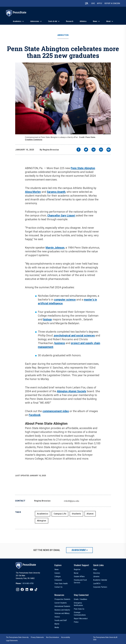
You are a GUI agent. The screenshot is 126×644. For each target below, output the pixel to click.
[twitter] (86, 150)
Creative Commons (34, 140)
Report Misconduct (81, 619)
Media (57, 627)
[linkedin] (94, 150)
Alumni (90, 514)
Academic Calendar (100, 580)
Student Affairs (79, 576)
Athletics (83, 21)
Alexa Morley (33, 192)
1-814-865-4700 (28, 583)
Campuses (58, 580)
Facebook (35, 415)
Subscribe (78, 550)
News (95, 21)
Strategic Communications (80, 614)
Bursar (76, 573)
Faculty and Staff (61, 620)
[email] (101, 150)
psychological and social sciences (74, 336)
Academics (17, 21)
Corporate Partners (100, 587)
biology (48, 320)
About (108, 21)
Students (76, 514)
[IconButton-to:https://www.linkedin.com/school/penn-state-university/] (27, 589)
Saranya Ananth (56, 192)
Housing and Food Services (80, 581)
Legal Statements (12, 641)
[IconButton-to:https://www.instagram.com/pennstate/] (18, 589)
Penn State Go (79, 609)
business (60, 343)
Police (76, 622)
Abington (63, 35)
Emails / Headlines (80, 599)
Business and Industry (62, 610)
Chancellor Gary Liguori (61, 216)
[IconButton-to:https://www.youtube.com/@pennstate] (31, 589)
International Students (62, 606)
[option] (25, 583)
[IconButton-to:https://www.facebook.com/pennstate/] (22, 589)
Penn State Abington (83, 168)
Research (70, 21)
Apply (100, 3)
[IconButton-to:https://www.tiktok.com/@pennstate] (36, 589)
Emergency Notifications (78, 604)
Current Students (61, 603)
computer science (65, 300)
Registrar (77, 569)
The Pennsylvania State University (17, 637)
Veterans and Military (62, 613)
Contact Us (58, 587)
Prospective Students (62, 599)
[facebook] (79, 150)
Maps (95, 569)
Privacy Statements (37, 637)
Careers (57, 573)
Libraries (96, 576)
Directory (97, 573)
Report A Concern (112, 3)
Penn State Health (61, 584)
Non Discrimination (53, 637)
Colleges (58, 576)
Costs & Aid (53, 21)
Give (93, 3)
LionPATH (97, 584)
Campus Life (60, 514)
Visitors (57, 617)
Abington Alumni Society (72, 391)
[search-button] (87, 3)
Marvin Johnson (55, 248)
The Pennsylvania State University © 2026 (105, 638)
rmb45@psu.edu (72, 501)
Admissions (35, 21)
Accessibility (66, 637)
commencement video (56, 411)
